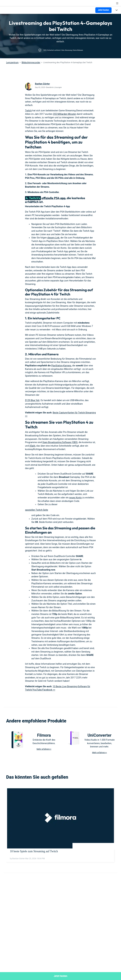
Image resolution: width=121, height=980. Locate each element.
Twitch (28, 111)
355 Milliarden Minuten (65, 114)
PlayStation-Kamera (61, 366)
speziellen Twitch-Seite (37, 510)
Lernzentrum (12, 63)
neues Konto (75, 498)
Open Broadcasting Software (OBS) (60, 442)
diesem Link (53, 238)
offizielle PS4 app (53, 198)
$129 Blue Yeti (32, 400)
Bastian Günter (42, 84)
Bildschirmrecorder (31, 63)
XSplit (32, 446)
